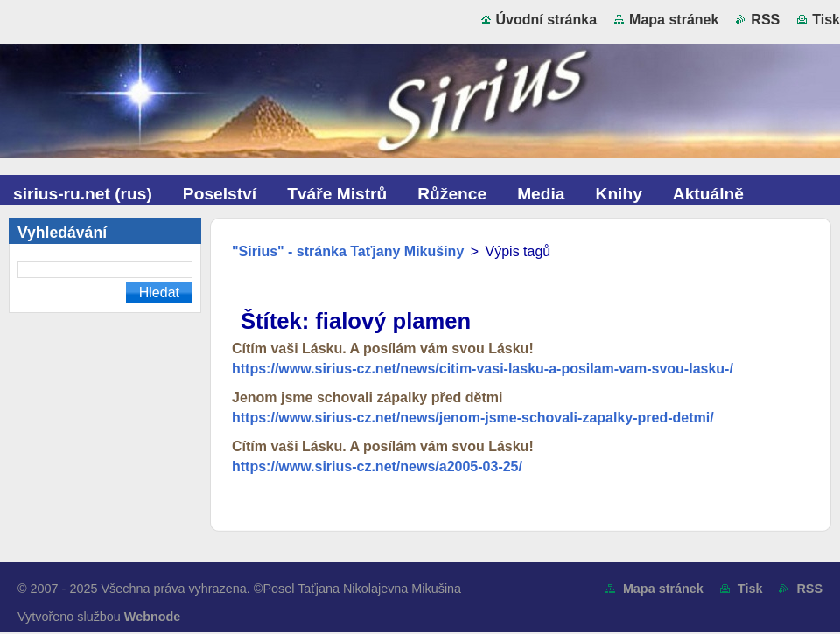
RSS (765, 20)
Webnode (153, 617)
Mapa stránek (674, 20)
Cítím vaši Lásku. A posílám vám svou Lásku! (383, 348)
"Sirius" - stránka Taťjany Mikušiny (348, 251)
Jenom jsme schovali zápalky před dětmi (367, 397)
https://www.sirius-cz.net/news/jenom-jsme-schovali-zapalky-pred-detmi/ (473, 418)
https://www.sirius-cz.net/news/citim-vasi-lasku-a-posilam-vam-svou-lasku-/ (483, 369)
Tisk (826, 20)
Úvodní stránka (547, 20)
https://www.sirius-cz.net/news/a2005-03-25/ (377, 467)
